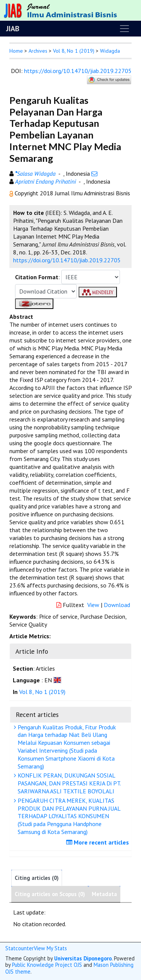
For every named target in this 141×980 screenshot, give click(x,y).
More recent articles (99, 842)
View (93, 605)
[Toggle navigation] (124, 29)
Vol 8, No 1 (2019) (74, 51)
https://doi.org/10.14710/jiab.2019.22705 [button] (67, 260)
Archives (38, 51)
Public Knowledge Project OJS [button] (47, 965)
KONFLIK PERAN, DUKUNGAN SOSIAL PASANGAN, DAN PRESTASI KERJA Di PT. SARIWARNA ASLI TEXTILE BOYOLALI (68, 783)
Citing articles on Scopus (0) (50, 894)
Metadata (104, 894)
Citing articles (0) (37, 878)
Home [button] (16, 51)
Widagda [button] (110, 51)
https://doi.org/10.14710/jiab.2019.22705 (78, 71)
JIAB (13, 29)
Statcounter (20, 948)
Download (117, 605)
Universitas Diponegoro (83, 958)
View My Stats (50, 948)
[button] (12, 193)
